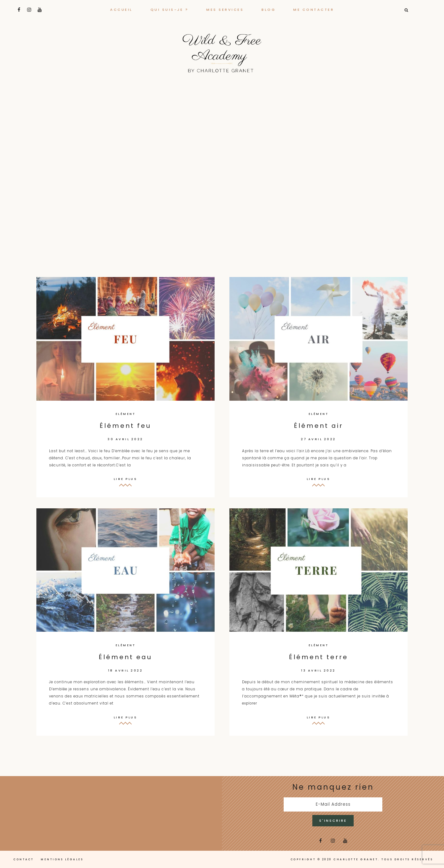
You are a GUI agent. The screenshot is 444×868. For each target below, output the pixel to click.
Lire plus (126, 479)
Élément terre (319, 657)
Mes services (225, 10)
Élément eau (125, 657)
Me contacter (314, 10)
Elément (126, 414)
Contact (24, 859)
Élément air (319, 426)
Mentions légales (62, 859)
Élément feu (125, 426)
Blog (268, 10)
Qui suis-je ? (170, 10)
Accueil (121, 10)
